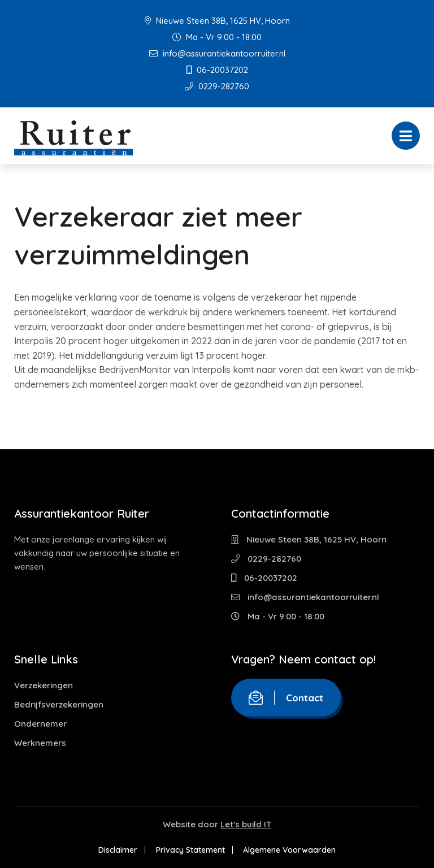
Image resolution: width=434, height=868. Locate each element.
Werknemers (40, 743)
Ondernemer (40, 724)
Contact (286, 698)
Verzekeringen (44, 685)
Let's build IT (246, 824)
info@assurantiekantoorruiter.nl (217, 53)
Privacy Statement (190, 850)
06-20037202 (217, 70)
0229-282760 (217, 86)
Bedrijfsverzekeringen (59, 704)
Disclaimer (117, 850)
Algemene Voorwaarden (290, 850)
